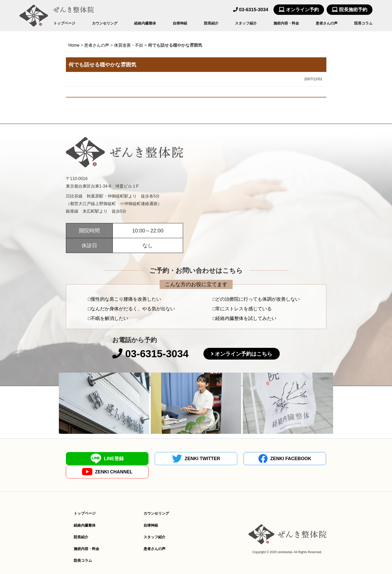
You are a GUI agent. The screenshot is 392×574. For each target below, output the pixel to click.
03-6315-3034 (251, 10)
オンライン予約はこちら (245, 354)
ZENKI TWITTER (163, 459)
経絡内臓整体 (145, 23)
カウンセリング (105, 23)
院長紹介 (211, 23)
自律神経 (180, 23)
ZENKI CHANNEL (294, 459)
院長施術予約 (350, 10)
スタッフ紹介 (246, 23)
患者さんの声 (327, 23)
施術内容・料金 (286, 23)
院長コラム (363, 23)
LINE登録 (98, 459)
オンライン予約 (299, 10)
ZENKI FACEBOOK (229, 459)
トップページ (64, 23)
